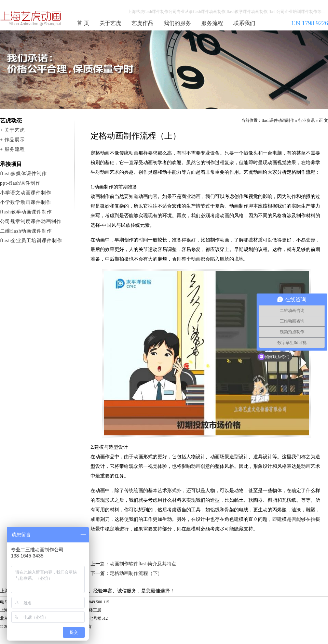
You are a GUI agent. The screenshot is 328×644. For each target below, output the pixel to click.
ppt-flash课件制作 (20, 183)
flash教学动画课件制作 (26, 212)
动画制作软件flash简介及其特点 (143, 564)
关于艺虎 (110, 23)
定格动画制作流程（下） (136, 573)
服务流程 (212, 23)
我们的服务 (177, 23)
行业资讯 (306, 120)
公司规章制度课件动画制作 (31, 221)
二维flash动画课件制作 (26, 231)
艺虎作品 (142, 23)
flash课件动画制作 (31, 18)
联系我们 (244, 23)
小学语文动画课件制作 (26, 193)
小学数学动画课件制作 (26, 202)
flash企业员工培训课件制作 (31, 241)
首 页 (83, 23)
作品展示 (15, 140)
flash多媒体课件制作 (23, 174)
